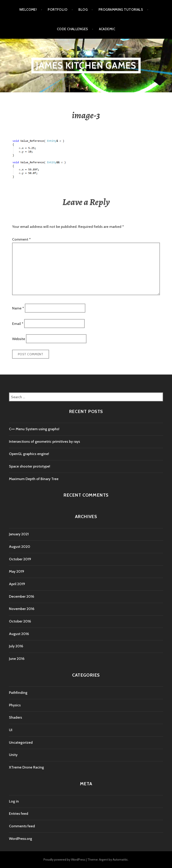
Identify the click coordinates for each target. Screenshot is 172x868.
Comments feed (22, 826)
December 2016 (21, 596)
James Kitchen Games (86, 65)
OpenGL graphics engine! (29, 454)
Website (19, 339)
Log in (14, 801)
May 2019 (17, 571)
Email (18, 323)
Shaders (15, 717)
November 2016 (22, 609)
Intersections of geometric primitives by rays (44, 441)
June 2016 (17, 659)
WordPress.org (20, 839)
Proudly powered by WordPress (64, 860)
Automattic (120, 860)
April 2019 (17, 584)
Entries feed (19, 814)
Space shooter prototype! (30, 466)
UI (11, 730)
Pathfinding (18, 693)
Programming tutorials (121, 10)
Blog (83, 10)
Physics (15, 705)
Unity (13, 755)
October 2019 (20, 559)
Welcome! (28, 10)
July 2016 (16, 646)
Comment (21, 239)
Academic (107, 29)
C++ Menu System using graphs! (34, 429)
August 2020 (20, 547)
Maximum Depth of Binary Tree (34, 479)
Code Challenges (72, 29)
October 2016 (20, 621)
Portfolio (58, 10)
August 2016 (19, 634)
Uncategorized (21, 742)
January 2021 (19, 534)
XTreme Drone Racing (26, 767)
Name (18, 308)
